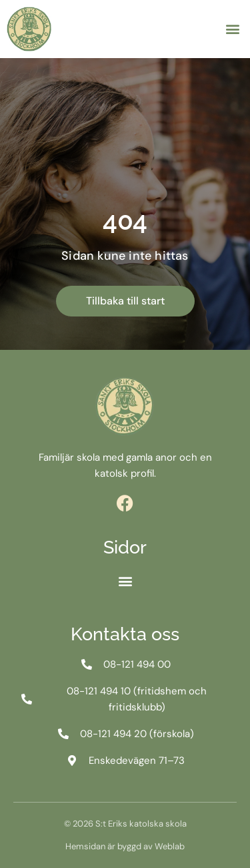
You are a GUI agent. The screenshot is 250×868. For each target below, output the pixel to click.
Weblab (170, 846)
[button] (232, 29)
